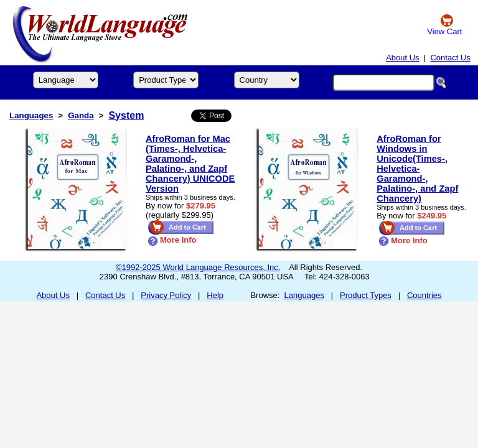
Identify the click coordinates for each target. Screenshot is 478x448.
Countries (424, 295)
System (126, 115)
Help (215, 295)
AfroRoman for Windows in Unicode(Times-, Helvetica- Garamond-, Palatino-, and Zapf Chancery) (417, 169)
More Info (172, 240)
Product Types (366, 295)
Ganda (81, 115)
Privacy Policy (166, 295)
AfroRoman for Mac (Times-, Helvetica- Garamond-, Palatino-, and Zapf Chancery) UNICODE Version (190, 164)
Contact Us (450, 58)
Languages (31, 115)
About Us (402, 58)
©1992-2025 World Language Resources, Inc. (198, 267)
